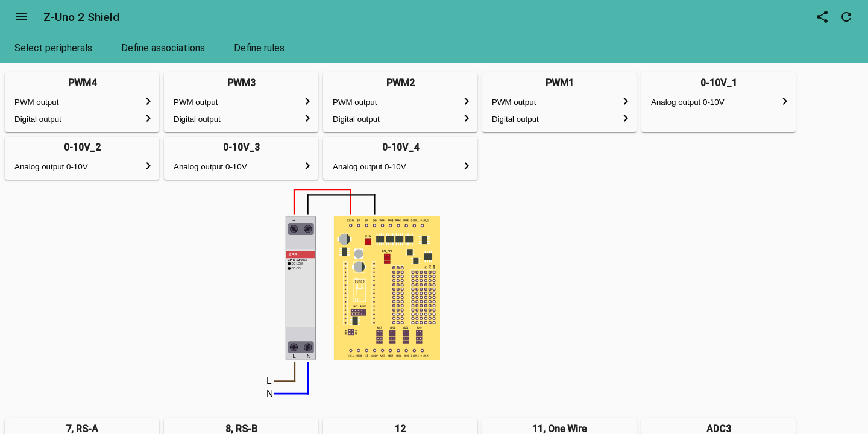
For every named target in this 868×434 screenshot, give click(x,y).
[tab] (53, 48)
